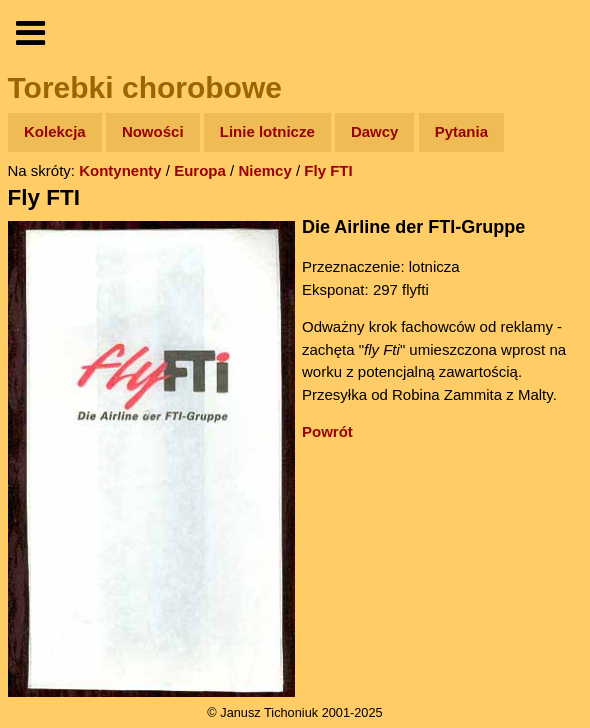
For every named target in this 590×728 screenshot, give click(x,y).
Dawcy (375, 131)
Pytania (461, 131)
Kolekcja (55, 131)
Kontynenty (120, 170)
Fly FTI (328, 170)
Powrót (327, 431)
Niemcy (264, 170)
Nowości (153, 131)
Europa (200, 170)
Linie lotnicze (267, 131)
